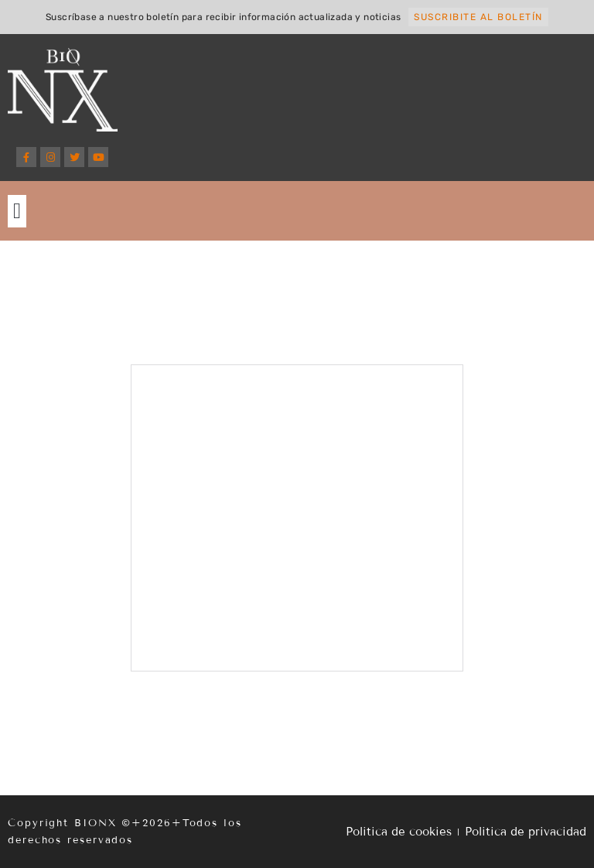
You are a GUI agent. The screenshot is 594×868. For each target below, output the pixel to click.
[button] (17, 211)
